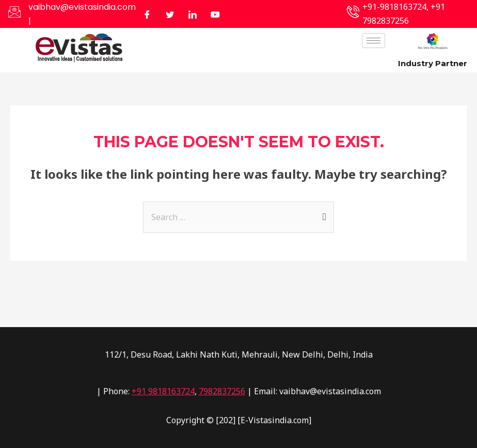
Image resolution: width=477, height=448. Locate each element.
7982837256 (222, 391)
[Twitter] (170, 14)
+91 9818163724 (163, 391)
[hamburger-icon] (373, 41)
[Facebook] (147, 14)
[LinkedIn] (193, 14)
